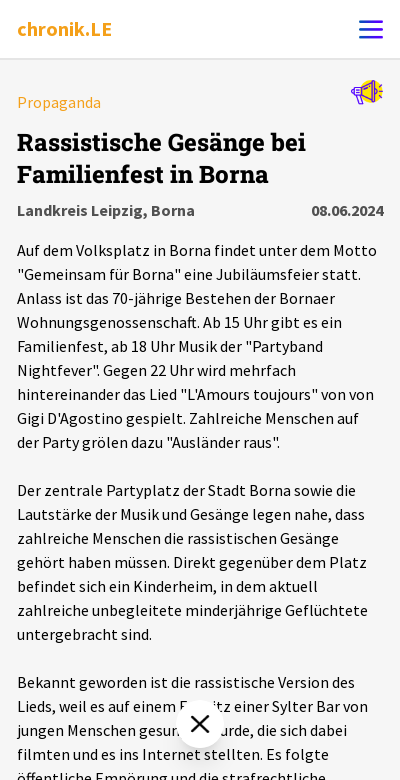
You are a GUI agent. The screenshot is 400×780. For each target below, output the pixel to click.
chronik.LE (64, 28)
